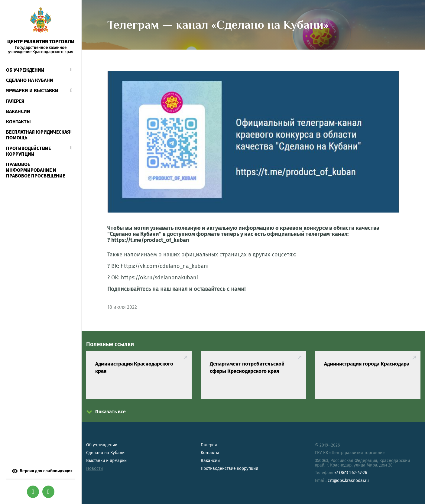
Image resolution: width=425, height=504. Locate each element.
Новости (94, 468)
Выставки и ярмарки (106, 461)
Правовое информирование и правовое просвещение (36, 170)
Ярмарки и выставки (32, 91)
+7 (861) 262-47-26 (351, 473)
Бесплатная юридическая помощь (38, 135)
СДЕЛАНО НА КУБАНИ (30, 80)
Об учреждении (25, 70)
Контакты (18, 122)
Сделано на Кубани (105, 453)
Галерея (15, 101)
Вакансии (18, 111)
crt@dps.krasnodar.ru (348, 481)
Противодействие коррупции (28, 151)
